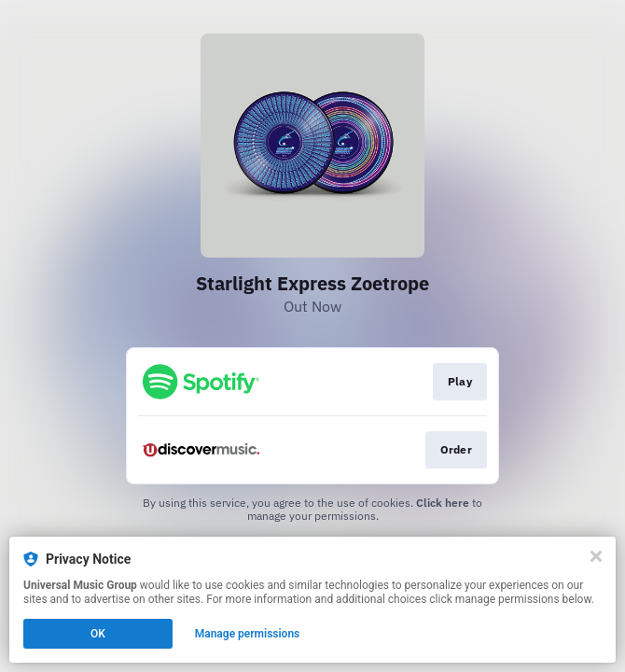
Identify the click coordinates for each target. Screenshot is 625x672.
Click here (443, 503)
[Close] (596, 556)
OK (98, 634)
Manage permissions (248, 634)
